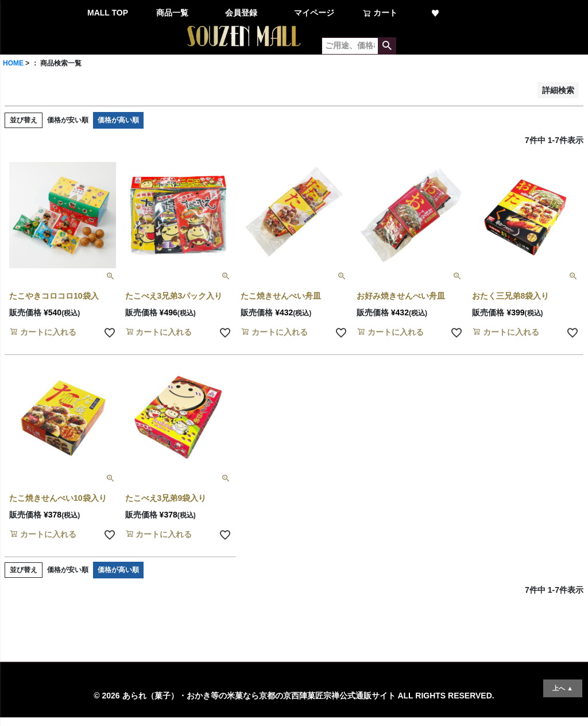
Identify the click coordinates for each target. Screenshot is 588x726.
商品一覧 (172, 13)
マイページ (314, 13)
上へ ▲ (563, 688)
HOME (13, 63)
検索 (387, 46)
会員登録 (241, 13)
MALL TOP (108, 13)
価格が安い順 (68, 120)
